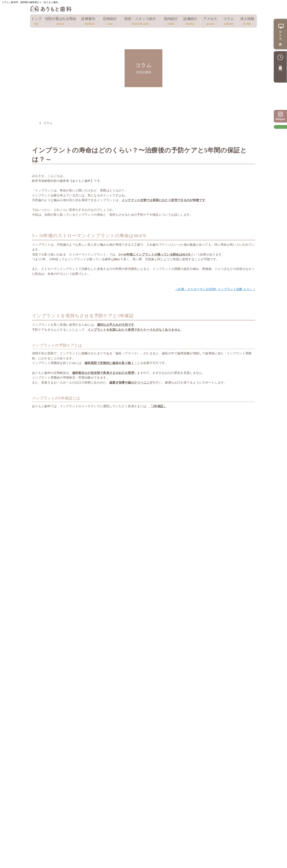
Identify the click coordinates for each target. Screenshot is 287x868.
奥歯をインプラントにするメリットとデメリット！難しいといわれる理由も (226, 560)
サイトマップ (109, 806)
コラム (229, 21)
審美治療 (205, 812)
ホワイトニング (211, 817)
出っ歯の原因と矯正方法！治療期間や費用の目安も (226, 578)
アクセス (210, 21)
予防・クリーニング (168, 820)
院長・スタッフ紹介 (140, 21)
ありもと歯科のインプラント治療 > (231, 476)
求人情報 (247, 21)
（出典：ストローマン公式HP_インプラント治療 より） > (215, 289)
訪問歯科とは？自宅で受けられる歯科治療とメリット (173, 598)
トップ (36, 21)
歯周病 (41, 574)
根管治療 (159, 804)
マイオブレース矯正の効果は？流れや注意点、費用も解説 (173, 580)
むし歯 (157, 798)
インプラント (46, 555)
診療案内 (90, 21)
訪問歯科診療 (209, 823)
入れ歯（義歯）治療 (214, 801)
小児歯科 (159, 815)
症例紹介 (110, 21)
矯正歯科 (96, 574)
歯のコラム (98, 564)
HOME (34, 123)
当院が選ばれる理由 (60, 21)
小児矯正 (96, 555)
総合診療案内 (159, 790)
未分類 (41, 564)
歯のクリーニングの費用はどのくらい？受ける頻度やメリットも (173, 560)
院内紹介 (171, 21)
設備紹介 (190, 21)
